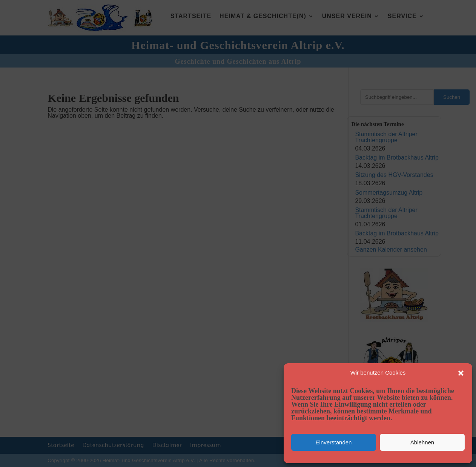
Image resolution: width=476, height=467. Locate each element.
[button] (461, 373)
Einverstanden (334, 442)
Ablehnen (422, 442)
